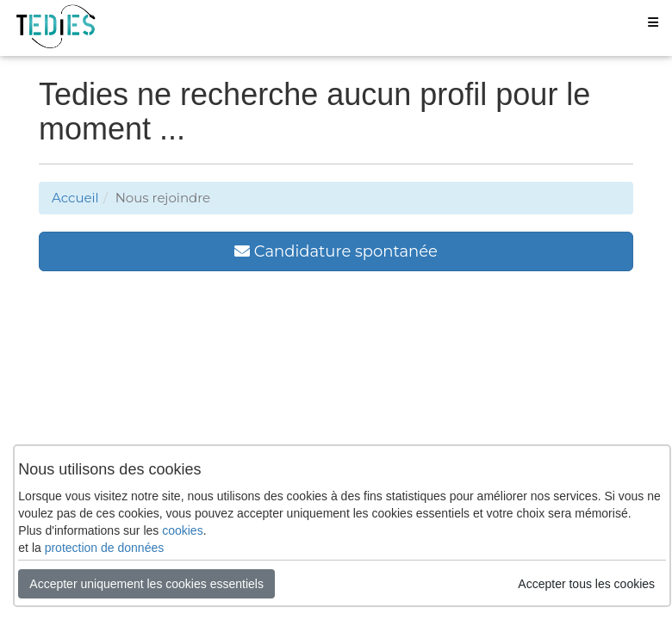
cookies (182, 530)
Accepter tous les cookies (586, 584)
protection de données (105, 548)
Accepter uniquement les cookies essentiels (146, 584)
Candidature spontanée (336, 251)
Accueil (75, 198)
